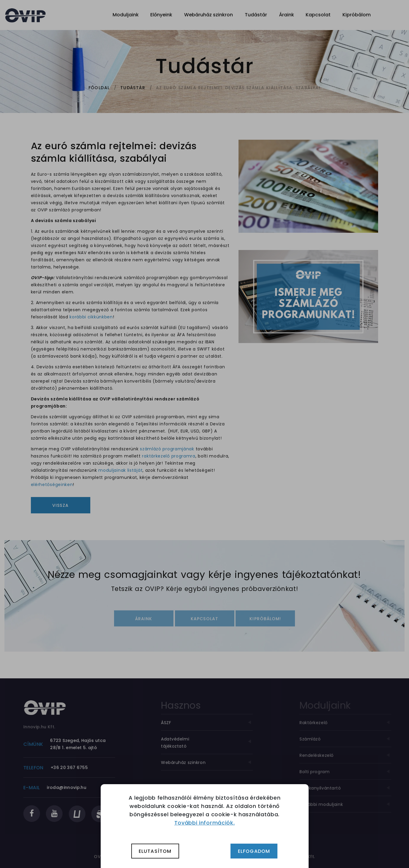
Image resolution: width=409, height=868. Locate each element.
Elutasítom (155, 851)
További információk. (205, 823)
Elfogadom (254, 851)
